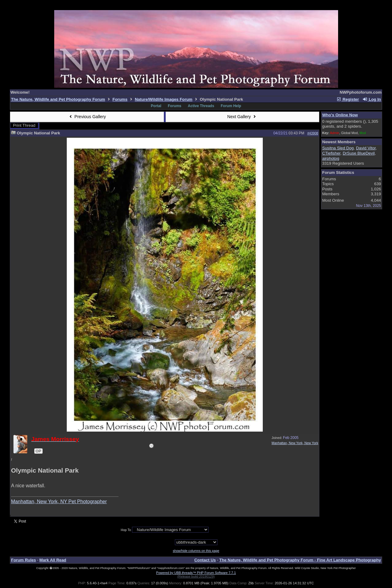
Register (348, 99)
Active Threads (201, 106)
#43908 (313, 133)
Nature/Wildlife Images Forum (164, 99)
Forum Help (231, 106)
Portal (156, 106)
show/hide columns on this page (196, 551)
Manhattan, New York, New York (295, 443)
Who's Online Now (340, 115)
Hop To (126, 530)
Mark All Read (53, 560)
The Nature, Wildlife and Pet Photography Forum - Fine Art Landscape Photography (300, 560)
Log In (372, 99)
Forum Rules (23, 560)
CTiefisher (331, 153)
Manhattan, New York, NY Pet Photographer (59, 502)
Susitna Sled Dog (338, 148)
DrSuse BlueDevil (359, 153)
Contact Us (205, 560)
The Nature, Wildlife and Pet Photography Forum (58, 99)
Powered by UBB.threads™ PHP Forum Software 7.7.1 (196, 573)
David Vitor (366, 148)
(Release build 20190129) (196, 576)
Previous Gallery (87, 117)
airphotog (331, 158)
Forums (120, 99)
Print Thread (24, 125)
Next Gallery (242, 117)
